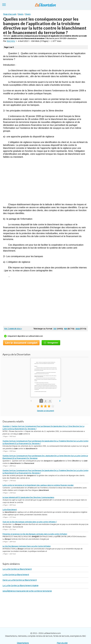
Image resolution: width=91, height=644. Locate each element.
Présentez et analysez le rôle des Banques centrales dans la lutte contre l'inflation (35, 534)
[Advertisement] (45, 181)
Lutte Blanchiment (10, 510)
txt (55, 328)
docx (78, 328)
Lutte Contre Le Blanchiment (16, 574)
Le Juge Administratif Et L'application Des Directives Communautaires (28, 497)
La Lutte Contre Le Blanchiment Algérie (20, 585)
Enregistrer (51, 343)
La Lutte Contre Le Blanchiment (17, 569)
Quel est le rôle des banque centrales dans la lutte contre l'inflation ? (30, 522)
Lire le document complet (21, 343)
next (60, 401)
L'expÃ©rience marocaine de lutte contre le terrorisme (27, 591)
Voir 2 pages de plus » (13, 329)
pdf (66, 328)
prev (31, 401)
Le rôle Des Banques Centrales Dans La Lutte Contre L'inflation (27, 546)
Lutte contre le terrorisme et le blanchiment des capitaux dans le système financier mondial (38, 485)
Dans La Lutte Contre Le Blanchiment (20, 580)
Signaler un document (45, 411)
